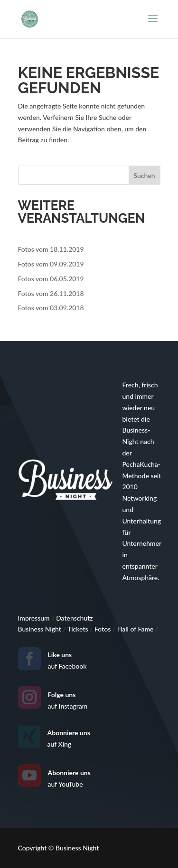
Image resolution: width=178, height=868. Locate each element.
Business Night (41, 629)
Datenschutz (75, 618)
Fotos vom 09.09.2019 (51, 264)
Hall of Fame (136, 629)
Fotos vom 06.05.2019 (51, 279)
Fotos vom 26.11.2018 (51, 293)
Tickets (79, 629)
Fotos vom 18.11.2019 (51, 249)
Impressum (35, 618)
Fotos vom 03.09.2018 (51, 308)
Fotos (103, 629)
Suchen (145, 175)
